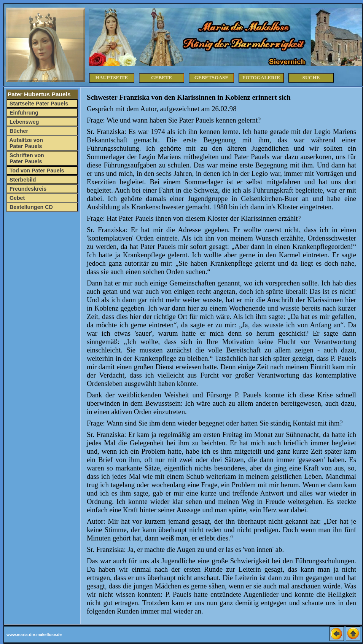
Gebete (162, 77)
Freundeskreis (27, 189)
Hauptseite (112, 77)
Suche (311, 77)
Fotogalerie (261, 77)
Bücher (18, 131)
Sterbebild (22, 180)
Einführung (23, 113)
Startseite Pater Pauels (38, 104)
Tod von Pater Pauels (36, 171)
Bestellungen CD (30, 207)
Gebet (16, 198)
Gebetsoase (212, 77)
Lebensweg (23, 122)
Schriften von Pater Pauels (26, 158)
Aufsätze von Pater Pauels (25, 143)
